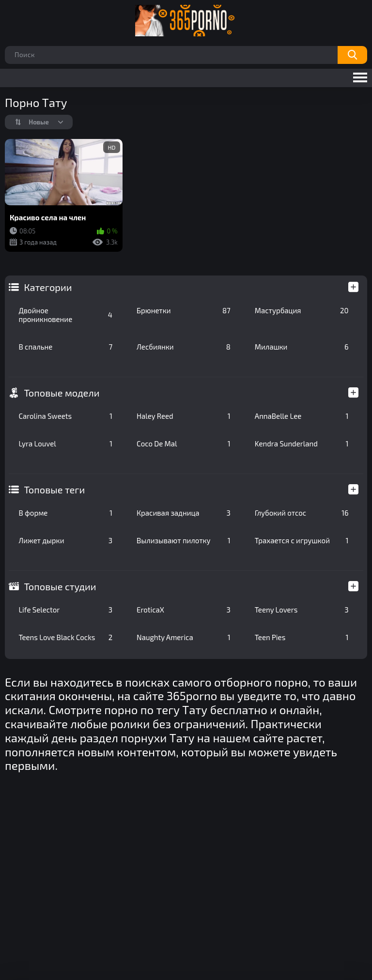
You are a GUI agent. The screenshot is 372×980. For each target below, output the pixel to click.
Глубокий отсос (302, 513)
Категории (48, 287)
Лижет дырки (65, 540)
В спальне (65, 347)
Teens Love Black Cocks (65, 637)
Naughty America (184, 637)
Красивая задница (184, 513)
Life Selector (65, 610)
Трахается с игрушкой (302, 540)
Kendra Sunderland (302, 444)
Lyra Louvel (65, 444)
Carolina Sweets (65, 416)
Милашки (302, 347)
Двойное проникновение (65, 315)
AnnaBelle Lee (302, 416)
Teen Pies (302, 637)
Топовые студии (60, 586)
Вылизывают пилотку (184, 540)
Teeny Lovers (302, 610)
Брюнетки (184, 310)
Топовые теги (54, 490)
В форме (65, 513)
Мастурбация (302, 310)
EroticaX (184, 610)
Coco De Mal (184, 444)
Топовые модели (62, 393)
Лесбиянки (184, 347)
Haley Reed (184, 416)
